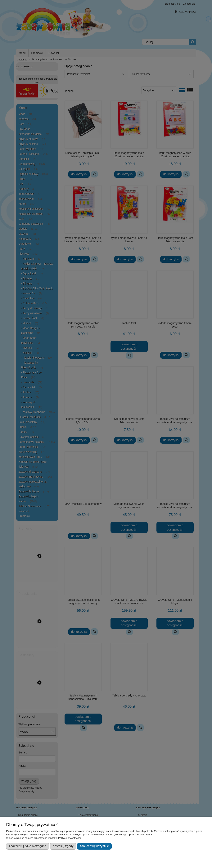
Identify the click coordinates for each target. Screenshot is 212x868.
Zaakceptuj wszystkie (94, 846)
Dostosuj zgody (63, 846)
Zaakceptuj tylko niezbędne (28, 846)
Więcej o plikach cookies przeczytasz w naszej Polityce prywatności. (44, 838)
